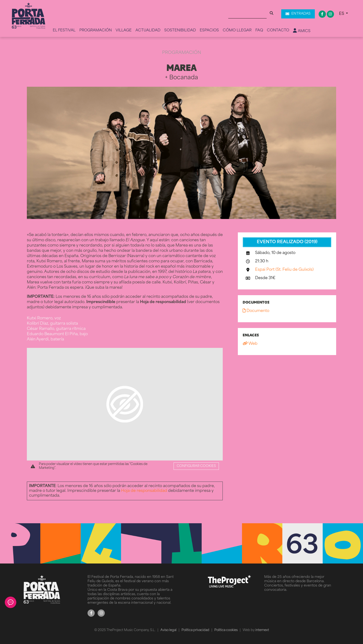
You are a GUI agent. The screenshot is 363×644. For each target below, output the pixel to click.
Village (124, 31)
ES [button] (342, 14)
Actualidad (148, 31)
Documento (256, 311)
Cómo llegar (237, 31)
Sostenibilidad (180, 31)
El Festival (64, 31)
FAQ (259, 31)
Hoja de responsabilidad (144, 491)
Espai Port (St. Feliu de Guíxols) (284, 270)
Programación (96, 31)
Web (250, 344)
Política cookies (226, 630)
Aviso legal (169, 630)
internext (262, 630)
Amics (302, 31)
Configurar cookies (196, 466)
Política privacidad (196, 630)
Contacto (278, 31)
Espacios (209, 31)
